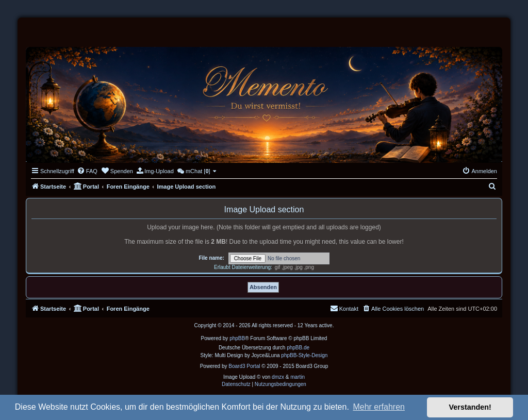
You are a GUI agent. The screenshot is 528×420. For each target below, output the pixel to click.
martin (298, 377)
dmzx (278, 377)
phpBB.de (298, 348)
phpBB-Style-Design (304, 355)
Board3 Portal (244, 366)
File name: (211, 258)
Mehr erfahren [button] (379, 407)
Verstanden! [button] (470, 407)
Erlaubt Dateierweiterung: (243, 267)
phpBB (237, 338)
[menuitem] (87, 171)
